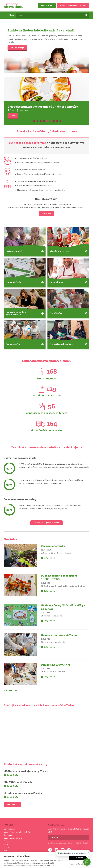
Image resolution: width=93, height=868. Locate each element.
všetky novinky (10, 690)
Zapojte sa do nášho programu (28, 143)
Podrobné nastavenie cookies (79, 864)
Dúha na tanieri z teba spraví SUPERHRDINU (59, 577)
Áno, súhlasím (78, 858)
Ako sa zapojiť (17, 48)
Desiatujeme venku (53, 546)
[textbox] (53, 15)
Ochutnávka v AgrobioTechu (59, 635)
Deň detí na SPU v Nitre (56, 665)
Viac (46, 89)
